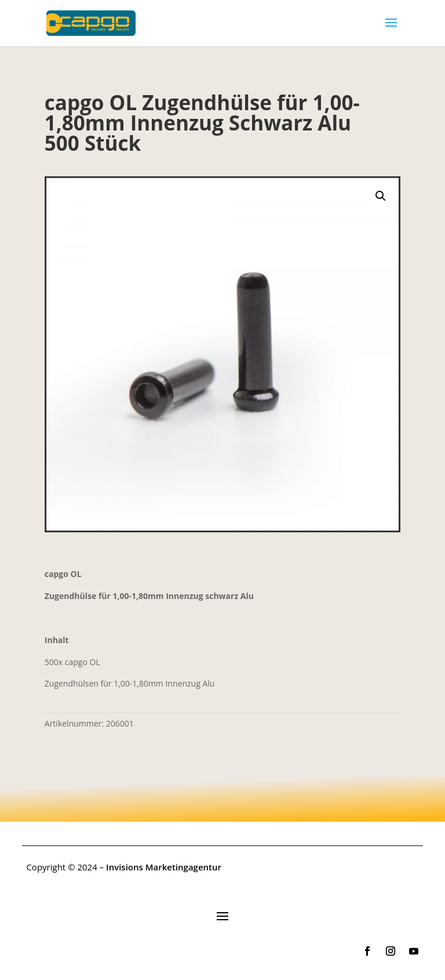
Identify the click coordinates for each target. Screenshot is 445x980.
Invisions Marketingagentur (164, 867)
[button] (381, 196)
